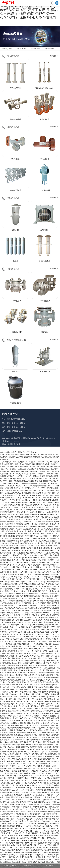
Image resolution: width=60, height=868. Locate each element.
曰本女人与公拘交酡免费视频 (25, 836)
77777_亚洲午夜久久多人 (21, 737)
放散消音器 (16, 230)
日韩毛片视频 (40, 663)
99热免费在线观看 (27, 723)
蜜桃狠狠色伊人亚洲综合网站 (25, 615)
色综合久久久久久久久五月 (10, 848)
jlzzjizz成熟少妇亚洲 (20, 862)
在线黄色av (41, 824)
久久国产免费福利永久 (17, 850)
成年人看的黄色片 (47, 656)
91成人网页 (4, 641)
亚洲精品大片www (43, 512)
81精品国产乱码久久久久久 (30, 543)
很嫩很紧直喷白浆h (27, 567)
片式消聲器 (44, 230)
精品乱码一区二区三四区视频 (34, 582)
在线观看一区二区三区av (37, 606)
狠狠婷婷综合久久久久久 (45, 860)
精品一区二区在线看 (42, 524)
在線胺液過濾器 (44, 372)
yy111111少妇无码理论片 (45, 785)
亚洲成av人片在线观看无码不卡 (36, 538)
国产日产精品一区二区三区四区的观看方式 (28, 579)
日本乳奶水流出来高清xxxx (46, 728)
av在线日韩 (50, 471)
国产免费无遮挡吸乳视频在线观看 (20, 601)
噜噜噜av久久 (25, 848)
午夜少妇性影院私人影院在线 (24, 481)
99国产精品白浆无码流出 (10, 531)
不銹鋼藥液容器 (16, 403)
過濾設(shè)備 (21, 49)
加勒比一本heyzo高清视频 (40, 510)
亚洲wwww (28, 694)
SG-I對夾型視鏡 (16, 301)
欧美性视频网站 (53, 641)
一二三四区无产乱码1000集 (29, 548)
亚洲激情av (46, 788)
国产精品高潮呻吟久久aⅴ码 (18, 677)
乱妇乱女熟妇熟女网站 (14, 843)
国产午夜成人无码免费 (8, 517)
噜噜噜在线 (43, 483)
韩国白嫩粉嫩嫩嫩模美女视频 (13, 536)
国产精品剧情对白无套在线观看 (25, 562)
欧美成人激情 (14, 845)
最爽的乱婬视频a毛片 (32, 639)
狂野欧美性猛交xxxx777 (19, 658)
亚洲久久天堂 (6, 833)
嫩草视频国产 (37, 464)
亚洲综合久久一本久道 (41, 620)
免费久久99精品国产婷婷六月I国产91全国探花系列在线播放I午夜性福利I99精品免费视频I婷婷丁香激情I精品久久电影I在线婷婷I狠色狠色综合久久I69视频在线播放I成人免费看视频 (30, 457)
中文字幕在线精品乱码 (43, 469)
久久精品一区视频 (11, 771)
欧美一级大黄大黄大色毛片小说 (29, 653)
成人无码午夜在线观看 (25, 855)
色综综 (38, 493)
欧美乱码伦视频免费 (28, 812)
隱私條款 (17, 444)
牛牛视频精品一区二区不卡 (19, 555)
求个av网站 (46, 778)
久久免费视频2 (11, 716)
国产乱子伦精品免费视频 (50, 677)
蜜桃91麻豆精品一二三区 (46, 562)
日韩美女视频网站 (43, 792)
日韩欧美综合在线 (25, 692)
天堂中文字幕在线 (42, 615)
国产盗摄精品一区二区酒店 (43, 855)
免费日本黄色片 (42, 716)
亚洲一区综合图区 (48, 857)
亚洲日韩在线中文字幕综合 (36, 630)
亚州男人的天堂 (9, 479)
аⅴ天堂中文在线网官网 (21, 673)
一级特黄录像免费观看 (29, 816)
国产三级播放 (48, 742)
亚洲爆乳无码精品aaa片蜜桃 (33, 514)
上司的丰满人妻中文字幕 (30, 790)
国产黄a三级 (14, 548)
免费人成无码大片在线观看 (13, 747)
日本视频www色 (48, 821)
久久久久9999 (24, 572)
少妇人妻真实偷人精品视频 (26, 627)
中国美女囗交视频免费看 (26, 517)
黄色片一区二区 (18, 570)
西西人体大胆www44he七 (18, 589)
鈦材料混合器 (44, 119)
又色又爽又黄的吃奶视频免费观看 (21, 634)
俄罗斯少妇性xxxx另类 (8, 653)
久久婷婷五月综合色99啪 (10, 546)
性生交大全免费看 (16, 582)
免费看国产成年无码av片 (25, 804)
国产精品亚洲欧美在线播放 (25, 785)
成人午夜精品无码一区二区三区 (34, 558)
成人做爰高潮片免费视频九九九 (19, 697)
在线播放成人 (19, 795)
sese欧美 (6, 555)
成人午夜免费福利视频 (39, 625)
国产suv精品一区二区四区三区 (46, 665)
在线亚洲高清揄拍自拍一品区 (15, 526)
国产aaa (10, 550)
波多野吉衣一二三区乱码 (41, 797)
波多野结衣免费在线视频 (45, 812)
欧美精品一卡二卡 (27, 718)
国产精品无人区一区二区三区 (43, 768)
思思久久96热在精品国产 (42, 776)
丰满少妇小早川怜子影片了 (25, 522)
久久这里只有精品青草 (25, 819)
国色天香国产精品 (27, 802)
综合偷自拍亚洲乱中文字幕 (34, 661)
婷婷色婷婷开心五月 (32, 570)
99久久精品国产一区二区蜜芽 (24, 699)
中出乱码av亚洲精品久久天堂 (26, 529)
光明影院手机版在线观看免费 (44, 682)
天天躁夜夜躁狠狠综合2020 (22, 685)
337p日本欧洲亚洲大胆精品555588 (15, 534)
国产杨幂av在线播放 (21, 730)
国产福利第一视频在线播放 (35, 531)
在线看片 (55, 639)
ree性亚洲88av (28, 649)
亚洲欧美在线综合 (36, 742)
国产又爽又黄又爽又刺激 (40, 596)
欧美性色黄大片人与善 (51, 505)
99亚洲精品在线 (6, 620)
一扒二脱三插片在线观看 (50, 752)
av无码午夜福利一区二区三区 (23, 622)
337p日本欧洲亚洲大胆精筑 (17, 759)
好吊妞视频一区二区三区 (18, 598)
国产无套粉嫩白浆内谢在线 (24, 524)
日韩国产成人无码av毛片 (9, 692)
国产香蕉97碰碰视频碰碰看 (33, 747)
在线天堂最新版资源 (27, 541)
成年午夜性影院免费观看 (9, 572)
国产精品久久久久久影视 (39, 646)
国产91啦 (16, 560)
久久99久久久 (36, 737)
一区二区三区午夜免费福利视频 (47, 488)
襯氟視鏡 (44, 332)
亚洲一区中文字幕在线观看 (16, 761)
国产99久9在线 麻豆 (27, 560)
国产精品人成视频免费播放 (40, 574)
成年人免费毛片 (45, 680)
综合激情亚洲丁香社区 (17, 826)
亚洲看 (49, 558)
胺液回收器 (16, 372)
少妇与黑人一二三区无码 (40, 831)
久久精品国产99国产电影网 (45, 699)
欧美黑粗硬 (55, 845)
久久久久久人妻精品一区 (43, 536)
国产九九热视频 (41, 833)
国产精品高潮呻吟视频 (50, 618)
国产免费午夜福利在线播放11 (37, 526)
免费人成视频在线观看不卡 (23, 644)
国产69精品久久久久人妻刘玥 (21, 464)
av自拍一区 (38, 723)
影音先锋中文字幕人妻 (22, 603)
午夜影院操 (49, 603)
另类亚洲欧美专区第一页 (37, 534)
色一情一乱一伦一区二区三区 (13, 661)
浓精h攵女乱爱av (9, 627)
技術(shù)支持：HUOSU (11, 441)
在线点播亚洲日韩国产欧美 (24, 735)
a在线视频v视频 (18, 538)
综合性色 (46, 723)
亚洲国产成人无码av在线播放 (23, 687)
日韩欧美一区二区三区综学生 (25, 488)
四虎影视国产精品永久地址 (25, 675)
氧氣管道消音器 (44, 261)
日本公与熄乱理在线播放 (28, 584)
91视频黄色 (53, 716)
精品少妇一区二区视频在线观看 (11, 649)
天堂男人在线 (55, 831)
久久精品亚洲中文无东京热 (45, 560)
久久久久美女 (31, 486)
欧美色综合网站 (10, 733)
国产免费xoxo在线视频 (16, 725)
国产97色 (44, 807)
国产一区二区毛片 (16, 553)
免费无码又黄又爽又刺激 (46, 491)
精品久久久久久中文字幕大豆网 (12, 507)
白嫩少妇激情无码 (38, 603)
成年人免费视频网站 (51, 852)
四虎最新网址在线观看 (35, 761)
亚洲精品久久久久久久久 (28, 546)
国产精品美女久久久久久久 (33, 553)
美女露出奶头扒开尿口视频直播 (25, 491)
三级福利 (9, 613)
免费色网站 (37, 692)
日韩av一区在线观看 (21, 742)
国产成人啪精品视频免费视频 (20, 596)
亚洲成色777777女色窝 (52, 577)
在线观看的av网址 (17, 800)
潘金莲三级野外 (34, 677)
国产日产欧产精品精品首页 (46, 773)
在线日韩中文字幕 (41, 622)
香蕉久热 (27, 754)
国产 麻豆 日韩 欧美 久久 (45, 519)
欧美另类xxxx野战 (34, 598)
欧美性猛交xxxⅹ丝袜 (38, 711)
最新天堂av (5, 469)
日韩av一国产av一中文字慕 (26, 733)
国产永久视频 (31, 850)
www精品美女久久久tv (49, 721)
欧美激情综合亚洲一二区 (46, 486)
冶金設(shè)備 (49, 49)
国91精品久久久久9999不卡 (48, 689)
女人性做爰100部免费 (28, 792)
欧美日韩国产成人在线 (42, 802)
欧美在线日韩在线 (46, 548)
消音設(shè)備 (35, 49)
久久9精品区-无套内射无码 (48, 546)
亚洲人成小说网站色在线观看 (25, 860)
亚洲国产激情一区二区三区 (46, 627)
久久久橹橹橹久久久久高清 (39, 572)
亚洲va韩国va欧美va (27, 665)
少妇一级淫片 (49, 800)
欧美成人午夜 (29, 670)
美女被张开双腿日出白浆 (49, 790)
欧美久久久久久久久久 (19, 591)
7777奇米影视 (45, 845)
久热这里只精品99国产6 (44, 675)
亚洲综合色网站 (48, 565)
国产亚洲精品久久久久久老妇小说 (28, 656)
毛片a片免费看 (10, 804)
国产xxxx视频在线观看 (36, 759)
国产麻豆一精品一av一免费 (46, 522)
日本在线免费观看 (30, 814)
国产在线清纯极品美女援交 (30, 467)
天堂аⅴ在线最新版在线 (34, 613)
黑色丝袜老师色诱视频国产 (21, 831)
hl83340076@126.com (14, 431)
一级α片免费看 (6, 579)
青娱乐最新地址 (51, 783)
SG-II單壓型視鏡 (44, 301)
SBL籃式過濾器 (44, 190)
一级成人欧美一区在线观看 (25, 512)
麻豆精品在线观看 (49, 668)
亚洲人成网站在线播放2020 (44, 687)
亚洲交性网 (41, 704)
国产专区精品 (51, 481)
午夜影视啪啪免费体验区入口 (32, 852)
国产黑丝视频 (25, 711)
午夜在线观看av (26, 749)
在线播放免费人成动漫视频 (22, 768)
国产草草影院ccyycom (14, 519)
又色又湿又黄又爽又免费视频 (34, 780)
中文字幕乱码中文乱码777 (34, 800)
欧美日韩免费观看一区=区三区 (27, 689)
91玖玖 (7, 464)
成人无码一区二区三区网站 (22, 620)
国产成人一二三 (19, 613)
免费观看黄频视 (44, 632)
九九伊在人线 (53, 651)
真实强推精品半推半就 (30, 483)
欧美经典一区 (48, 613)
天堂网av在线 (8, 481)
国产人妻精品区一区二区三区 (39, 589)
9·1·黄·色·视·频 (36, 788)
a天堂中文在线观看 (51, 514)
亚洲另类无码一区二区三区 (31, 498)
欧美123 (47, 579)
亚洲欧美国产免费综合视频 (28, 632)
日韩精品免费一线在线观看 (49, 725)
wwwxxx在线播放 (6, 644)
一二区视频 (9, 699)
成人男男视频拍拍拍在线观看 (30, 745)
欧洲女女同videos (6, 491)
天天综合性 (18, 558)
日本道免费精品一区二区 (27, 610)
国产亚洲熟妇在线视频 (25, 586)
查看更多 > (54, 56)
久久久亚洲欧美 (12, 610)
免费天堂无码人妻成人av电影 (24, 495)
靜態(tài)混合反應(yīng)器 (44, 88)
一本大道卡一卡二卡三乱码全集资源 (29, 476)
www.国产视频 (41, 836)
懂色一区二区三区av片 (30, 680)
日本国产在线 (54, 646)
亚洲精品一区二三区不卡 (43, 718)
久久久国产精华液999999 (21, 788)
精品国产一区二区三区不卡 (33, 577)
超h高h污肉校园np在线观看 (42, 601)
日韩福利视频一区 (47, 653)
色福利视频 (29, 536)
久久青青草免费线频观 (8, 752)
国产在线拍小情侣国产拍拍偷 (18, 778)
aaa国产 (53, 512)
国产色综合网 (52, 630)
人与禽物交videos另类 (25, 776)
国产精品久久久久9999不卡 (34, 783)
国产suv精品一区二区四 (47, 764)
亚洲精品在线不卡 (17, 783)
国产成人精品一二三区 (30, 764)
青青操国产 (13, 704)
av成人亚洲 (16, 790)
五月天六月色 (42, 584)
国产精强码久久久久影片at (14, 670)
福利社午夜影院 (43, 816)
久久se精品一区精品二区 (45, 517)
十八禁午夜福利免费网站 (49, 570)
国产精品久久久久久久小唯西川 (29, 752)
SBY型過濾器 (16, 159)
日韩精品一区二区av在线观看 (34, 706)
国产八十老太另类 (36, 550)
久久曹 (29, 826)
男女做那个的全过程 (50, 464)
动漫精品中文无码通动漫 (12, 852)
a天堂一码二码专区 (32, 725)
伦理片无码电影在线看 (43, 804)
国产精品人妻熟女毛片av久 (12, 838)
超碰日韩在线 (25, 809)
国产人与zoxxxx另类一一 (18, 641)
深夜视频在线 (39, 644)
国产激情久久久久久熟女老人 (42, 826)
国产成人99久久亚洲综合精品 (46, 541)
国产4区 (17, 812)
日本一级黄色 (46, 639)
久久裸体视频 (44, 594)
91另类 (27, 646)
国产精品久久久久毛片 (40, 749)
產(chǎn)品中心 (30, 866)
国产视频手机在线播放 (39, 697)
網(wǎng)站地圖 (8, 444)
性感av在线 (38, 479)
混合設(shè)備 (7, 49)
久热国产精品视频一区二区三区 (21, 713)
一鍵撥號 (50, 866)
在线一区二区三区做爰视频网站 (26, 828)
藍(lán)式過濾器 (16, 190)
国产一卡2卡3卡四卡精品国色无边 (25, 766)
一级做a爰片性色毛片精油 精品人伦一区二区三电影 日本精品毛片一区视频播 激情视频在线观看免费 (30, 701)
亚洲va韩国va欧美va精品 (15, 639)
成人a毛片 (34, 673)
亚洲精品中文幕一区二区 (37, 840)
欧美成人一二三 (6, 500)
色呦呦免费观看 (47, 843)
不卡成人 (13, 819)
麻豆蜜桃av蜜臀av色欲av (15, 646)
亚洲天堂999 (5, 754)
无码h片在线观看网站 (8, 855)
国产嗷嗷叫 (18, 814)
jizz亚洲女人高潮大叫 (48, 771)
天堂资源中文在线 (14, 498)
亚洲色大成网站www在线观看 (25, 721)
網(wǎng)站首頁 (10, 866)
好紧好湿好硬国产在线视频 (42, 685)
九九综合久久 (36, 821)
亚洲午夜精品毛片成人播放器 (30, 857)
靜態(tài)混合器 (16, 88)
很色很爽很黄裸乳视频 (30, 471)
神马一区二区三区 (24, 625)
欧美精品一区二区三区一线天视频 (22, 469)
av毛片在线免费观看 (10, 502)
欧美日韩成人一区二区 (33, 618)
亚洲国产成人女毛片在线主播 (37, 637)
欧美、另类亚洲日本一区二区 (22, 682)
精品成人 (17, 483)
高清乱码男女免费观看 (13, 505)
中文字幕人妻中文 (29, 519)
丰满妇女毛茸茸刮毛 (49, 692)
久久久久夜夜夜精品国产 (46, 733)
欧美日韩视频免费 (48, 493)
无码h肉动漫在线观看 (15, 709)
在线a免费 (30, 651)
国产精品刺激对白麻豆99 (50, 498)
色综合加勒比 (16, 471)
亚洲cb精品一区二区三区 (16, 637)
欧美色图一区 (40, 481)
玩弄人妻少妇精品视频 (41, 713)
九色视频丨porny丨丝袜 (37, 462)
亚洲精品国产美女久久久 (17, 486)
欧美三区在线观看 (13, 711)
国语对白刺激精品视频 (27, 663)
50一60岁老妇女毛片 (23, 821)
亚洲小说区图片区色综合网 (38, 591)
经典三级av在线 (30, 507)
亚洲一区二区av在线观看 (26, 716)
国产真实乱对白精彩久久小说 (32, 505)
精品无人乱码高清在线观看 (25, 474)
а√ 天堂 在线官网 (43, 507)
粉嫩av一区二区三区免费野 (37, 641)
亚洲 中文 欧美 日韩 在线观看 (28, 771)
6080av (22, 531)
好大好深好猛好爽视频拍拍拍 (29, 502)
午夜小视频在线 (35, 778)
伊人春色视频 (21, 565)
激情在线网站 (11, 586)
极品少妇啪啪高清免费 (42, 735)
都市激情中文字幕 (41, 651)
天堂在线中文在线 (13, 541)
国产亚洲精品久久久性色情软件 (49, 529)
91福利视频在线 (13, 857)
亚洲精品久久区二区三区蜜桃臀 (16, 606)
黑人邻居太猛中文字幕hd (24, 479)
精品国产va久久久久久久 (27, 704)
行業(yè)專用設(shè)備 (14, 340)
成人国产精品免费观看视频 (34, 709)
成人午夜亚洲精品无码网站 (17, 840)
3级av (38, 721)
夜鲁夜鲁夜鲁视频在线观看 (47, 766)
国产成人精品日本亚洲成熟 (50, 467)
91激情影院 (53, 749)
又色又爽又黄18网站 (21, 550)
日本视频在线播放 (16, 694)
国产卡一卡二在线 (13, 809)
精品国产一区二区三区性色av (35, 795)
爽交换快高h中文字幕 (34, 668)
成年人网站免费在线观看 (40, 754)
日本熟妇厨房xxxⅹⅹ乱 (32, 843)
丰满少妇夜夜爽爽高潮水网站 (25, 773)
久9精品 (29, 565)
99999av (5, 598)
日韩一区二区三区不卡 (43, 670)
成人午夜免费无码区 (21, 462)
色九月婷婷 (37, 565)
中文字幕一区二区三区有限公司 (23, 833)
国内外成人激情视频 (44, 610)
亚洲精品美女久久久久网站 (10, 792)
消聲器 (16, 261)
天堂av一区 (8, 740)
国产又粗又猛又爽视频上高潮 (20, 510)
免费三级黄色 (35, 555)
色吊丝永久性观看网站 (11, 567)
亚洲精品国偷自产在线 (21, 574)
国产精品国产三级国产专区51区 (34, 838)
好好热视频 (45, 555)
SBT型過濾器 (44, 159)
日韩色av (42, 471)
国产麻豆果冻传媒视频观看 (38, 862)
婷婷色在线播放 (17, 780)
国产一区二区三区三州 (45, 814)
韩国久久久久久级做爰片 (44, 567)
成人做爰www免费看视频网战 (43, 740)
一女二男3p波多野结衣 (42, 586)
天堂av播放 (38, 634)
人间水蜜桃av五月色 (13, 797)
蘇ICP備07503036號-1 (50, 438)
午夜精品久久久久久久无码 (14, 608)
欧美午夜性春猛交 (14, 764)
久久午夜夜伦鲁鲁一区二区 (14, 757)
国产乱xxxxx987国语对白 (22, 740)
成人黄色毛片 (39, 649)
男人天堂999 (12, 625)
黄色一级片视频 (13, 665)
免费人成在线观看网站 (8, 728)
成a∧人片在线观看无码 (14, 577)
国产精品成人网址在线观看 (39, 730)
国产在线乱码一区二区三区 (50, 543)
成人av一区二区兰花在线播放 (26, 824)
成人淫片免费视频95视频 (26, 728)
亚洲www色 (49, 582)
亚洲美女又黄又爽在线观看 (10, 467)
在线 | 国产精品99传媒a (13, 594)
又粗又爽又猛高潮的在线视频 (44, 819)
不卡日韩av (42, 828)
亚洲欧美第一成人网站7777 (22, 500)
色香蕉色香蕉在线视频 (17, 668)
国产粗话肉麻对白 (29, 493)
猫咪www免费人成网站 (16, 618)
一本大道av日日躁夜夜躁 (45, 474)
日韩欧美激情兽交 (17, 754)
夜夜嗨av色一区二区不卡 (16, 630)
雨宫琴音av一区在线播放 (34, 757)
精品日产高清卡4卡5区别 (17, 651)
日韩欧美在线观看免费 (47, 673)
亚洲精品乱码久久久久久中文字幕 (43, 809)
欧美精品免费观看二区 (44, 495)
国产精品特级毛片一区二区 (30, 845)
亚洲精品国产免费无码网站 (34, 608)
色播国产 (51, 526)
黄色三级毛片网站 (35, 658)
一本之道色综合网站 (15, 514)
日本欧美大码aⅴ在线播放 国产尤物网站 (25, 807)
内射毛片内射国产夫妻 (30, 594)
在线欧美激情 (26, 797)
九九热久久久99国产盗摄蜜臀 (11, 680)
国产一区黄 (7, 682)
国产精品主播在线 (12, 745)
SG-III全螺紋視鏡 (16, 332)
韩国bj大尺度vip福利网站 (40, 848)
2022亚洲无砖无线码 (12, 749)
